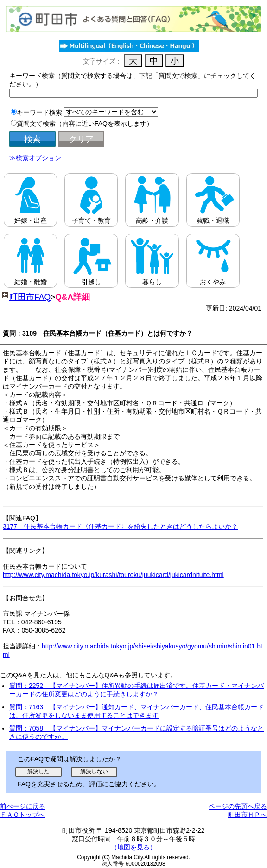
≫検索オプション (35, 158)
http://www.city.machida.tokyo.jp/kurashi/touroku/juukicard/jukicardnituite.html (113, 575)
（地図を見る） (133, 847)
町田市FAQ (30, 297)
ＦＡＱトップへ (22, 815)
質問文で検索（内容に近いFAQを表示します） (85, 123)
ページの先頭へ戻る (238, 806)
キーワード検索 (39, 112)
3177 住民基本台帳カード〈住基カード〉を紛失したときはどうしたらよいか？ (120, 526)
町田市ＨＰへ (248, 815)
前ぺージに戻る (23, 806)
